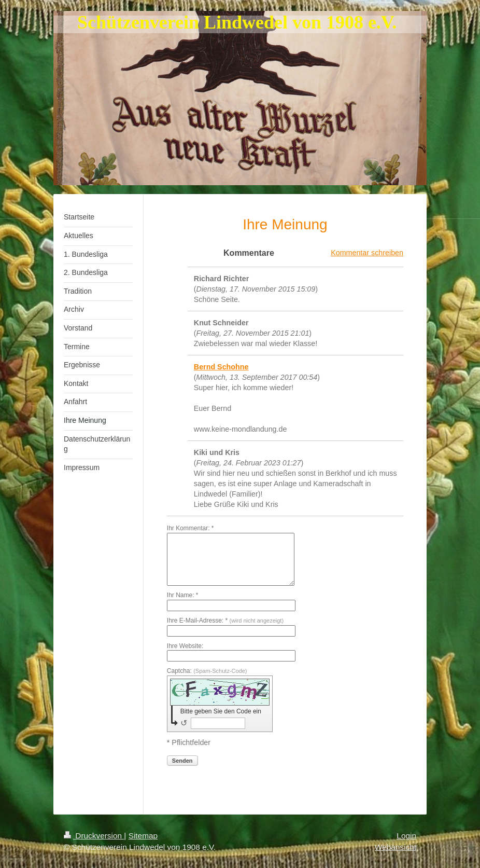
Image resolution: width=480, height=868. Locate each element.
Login (406, 836)
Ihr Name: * (183, 595)
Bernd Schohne (221, 367)
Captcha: (207, 671)
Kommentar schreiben (367, 253)
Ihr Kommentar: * (190, 528)
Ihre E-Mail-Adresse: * (225, 621)
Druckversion (94, 836)
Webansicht (396, 847)
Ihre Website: (185, 646)
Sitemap (143, 836)
